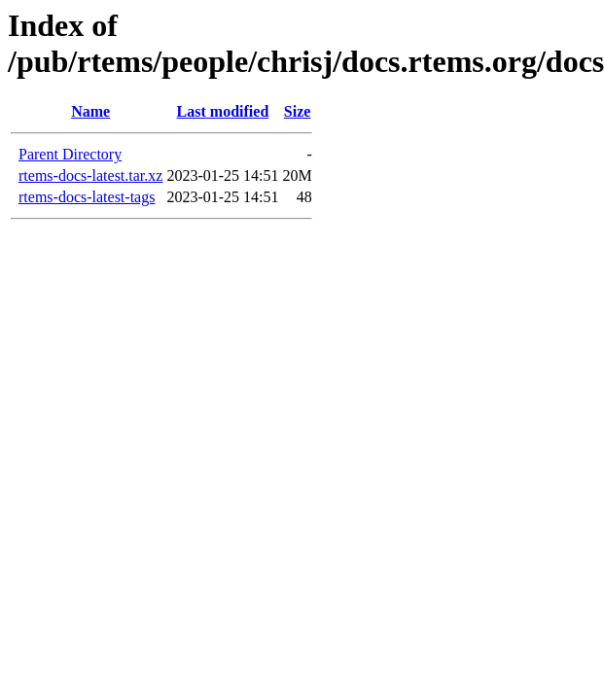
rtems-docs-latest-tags (87, 197)
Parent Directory (70, 154)
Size (298, 111)
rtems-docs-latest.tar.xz (90, 175)
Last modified (223, 111)
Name (90, 111)
